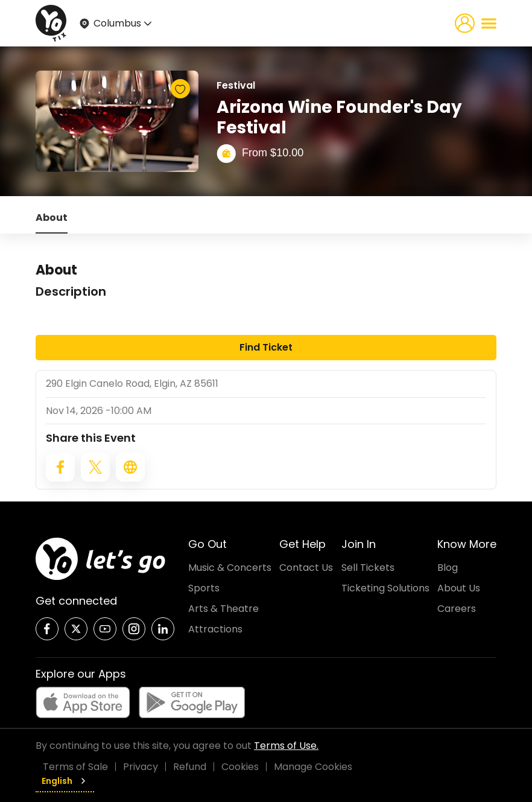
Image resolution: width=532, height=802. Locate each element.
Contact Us (306, 568)
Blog (448, 568)
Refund (190, 767)
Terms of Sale (75, 767)
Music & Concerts (230, 568)
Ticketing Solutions (385, 588)
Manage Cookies (313, 767)
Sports (204, 588)
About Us (459, 588)
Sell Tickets (368, 568)
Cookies (240, 767)
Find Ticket (266, 347)
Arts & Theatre (223, 609)
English (65, 781)
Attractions (215, 629)
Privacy (141, 767)
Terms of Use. (286, 746)
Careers (457, 609)
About (52, 218)
